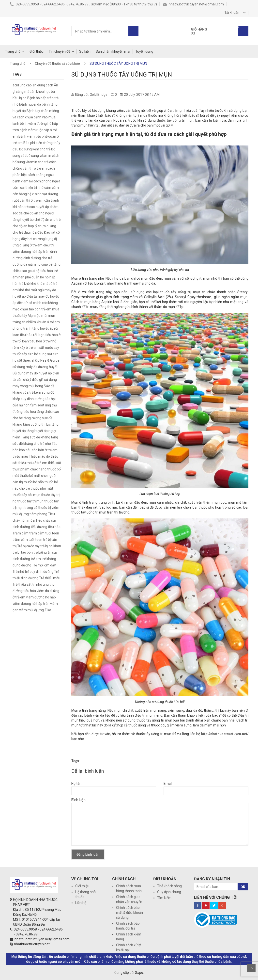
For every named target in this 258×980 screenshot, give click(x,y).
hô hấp (50, 277)
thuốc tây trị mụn (30, 501)
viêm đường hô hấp (41, 597)
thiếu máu (20, 456)
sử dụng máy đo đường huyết (35, 367)
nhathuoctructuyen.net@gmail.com (193, 4)
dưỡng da (20, 264)
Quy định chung (169, 892)
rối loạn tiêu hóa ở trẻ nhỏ (37, 341)
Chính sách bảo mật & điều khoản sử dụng (129, 913)
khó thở (24, 290)
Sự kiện (85, 51)
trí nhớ (37, 584)
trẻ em (36, 559)
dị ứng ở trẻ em (31, 245)
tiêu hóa (54, 527)
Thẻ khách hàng (169, 886)
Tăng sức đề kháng (36, 437)
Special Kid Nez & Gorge (41, 360)
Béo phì (29, 143)
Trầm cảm (21, 533)
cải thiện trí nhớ (32, 188)
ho (42, 277)
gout (31, 271)
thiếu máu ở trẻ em (33, 463)
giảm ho (34, 264)
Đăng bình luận (88, 854)
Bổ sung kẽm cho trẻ (35, 149)
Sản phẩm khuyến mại (113, 51)
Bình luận (78, 800)
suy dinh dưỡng (33, 399)
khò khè (30, 284)
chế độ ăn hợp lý (25, 226)
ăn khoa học (41, 92)
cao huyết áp (39, 207)
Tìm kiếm (164, 898)
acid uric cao (22, 85)
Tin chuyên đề (59, 51)
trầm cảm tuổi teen (44, 533)
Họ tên (76, 784)
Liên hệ (81, 903)
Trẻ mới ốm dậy (44, 565)
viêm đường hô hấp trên (31, 604)
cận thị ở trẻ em (32, 200)
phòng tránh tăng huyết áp (33, 328)
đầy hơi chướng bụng (37, 239)
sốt (20, 360)
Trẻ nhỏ (18, 572)
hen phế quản (29, 277)
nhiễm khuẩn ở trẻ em (43, 322)
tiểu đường (39, 527)
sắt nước (46, 348)
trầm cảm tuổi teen (27, 540)
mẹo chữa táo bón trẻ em (32, 309)
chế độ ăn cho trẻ (47, 220)
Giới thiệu (37, 51)
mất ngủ (37, 290)
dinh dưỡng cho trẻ (38, 258)
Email (168, 784)
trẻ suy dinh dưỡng (39, 572)
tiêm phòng (38, 514)
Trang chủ (13, 51)
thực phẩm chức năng (30, 469)
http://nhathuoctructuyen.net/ (225, 734)
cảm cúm (52, 188)
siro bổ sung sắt (40, 354)
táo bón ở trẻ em (45, 450)
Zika (48, 610)
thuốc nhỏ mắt (42, 488)
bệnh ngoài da (30, 104)
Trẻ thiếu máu (50, 578)
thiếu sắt (55, 463)
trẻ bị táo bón (23, 552)
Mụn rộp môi (38, 316)
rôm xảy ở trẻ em (26, 348)
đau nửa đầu (34, 232)
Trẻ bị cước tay (28, 546)
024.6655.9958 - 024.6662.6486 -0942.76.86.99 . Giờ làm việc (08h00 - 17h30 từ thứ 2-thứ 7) (83, 4)
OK (243, 887)
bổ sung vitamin (39, 156)
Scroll (251, 968)
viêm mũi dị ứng (31, 610)
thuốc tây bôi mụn (26, 495)
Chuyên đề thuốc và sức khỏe (57, 64)
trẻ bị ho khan (51, 546)
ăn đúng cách (43, 85)
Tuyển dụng (144, 51)
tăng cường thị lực (37, 424)
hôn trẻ (18, 284)
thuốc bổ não (34, 482)
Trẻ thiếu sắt (22, 584)
